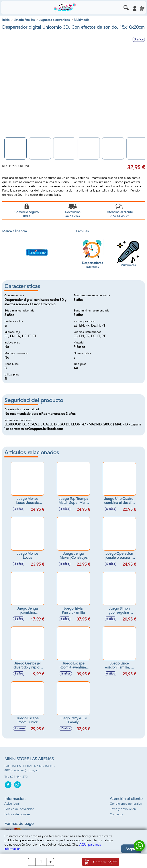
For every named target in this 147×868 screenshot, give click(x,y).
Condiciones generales (126, 804)
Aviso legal (12, 804)
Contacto (116, 814)
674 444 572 (19, 777)
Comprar (105, 862)
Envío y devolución (123, 809)
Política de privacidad (19, 809)
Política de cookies (17, 814)
